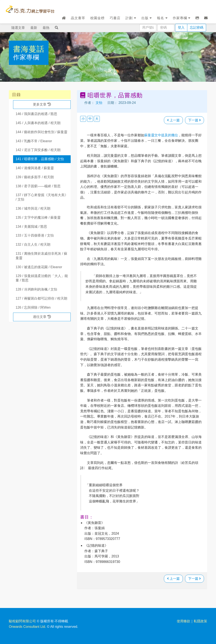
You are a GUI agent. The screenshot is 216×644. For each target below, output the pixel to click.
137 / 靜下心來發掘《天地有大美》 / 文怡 (42, 197)
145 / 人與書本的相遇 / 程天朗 (38, 123)
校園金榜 (97, 18)
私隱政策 (200, 621)
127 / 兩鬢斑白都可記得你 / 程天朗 (41, 298)
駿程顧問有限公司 (22, 621)
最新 (34, 28)
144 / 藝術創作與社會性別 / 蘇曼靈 (41, 132)
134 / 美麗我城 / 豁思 (31, 227)
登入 (181, 27)
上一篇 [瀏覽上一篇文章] (173, 120)
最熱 (46, 28)
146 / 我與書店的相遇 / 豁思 (36, 114)
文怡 (99, 103)
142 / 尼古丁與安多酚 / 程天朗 (38, 150)
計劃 (131, 18)
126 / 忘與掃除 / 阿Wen (33, 307)
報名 (162, 18)
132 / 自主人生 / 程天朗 (33, 244)
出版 (147, 18)
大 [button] (97, 119)
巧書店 (115, 18)
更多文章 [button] (42, 104)
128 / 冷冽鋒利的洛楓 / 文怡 (36, 289)
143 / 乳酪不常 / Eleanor (34, 141)
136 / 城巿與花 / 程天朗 (33, 208)
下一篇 (194, 120)
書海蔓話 (29, 49)
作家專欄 (182, 18)
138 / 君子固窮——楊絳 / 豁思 (38, 186)
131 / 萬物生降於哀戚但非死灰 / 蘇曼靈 (41, 256)
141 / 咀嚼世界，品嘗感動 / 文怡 (40, 159)
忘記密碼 (197, 27)
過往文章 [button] (42, 317)
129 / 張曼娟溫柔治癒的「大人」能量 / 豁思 (42, 278)
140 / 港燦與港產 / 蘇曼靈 (35, 168)
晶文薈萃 (78, 18)
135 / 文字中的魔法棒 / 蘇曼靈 (38, 218)
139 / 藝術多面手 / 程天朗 (35, 177)
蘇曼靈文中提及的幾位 (161, 135)
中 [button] (90, 119)
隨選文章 (18, 28)
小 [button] (83, 119)
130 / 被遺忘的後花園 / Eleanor (39, 267)
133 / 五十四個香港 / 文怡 (35, 235)
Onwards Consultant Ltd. (27, 627)
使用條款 (184, 621)
